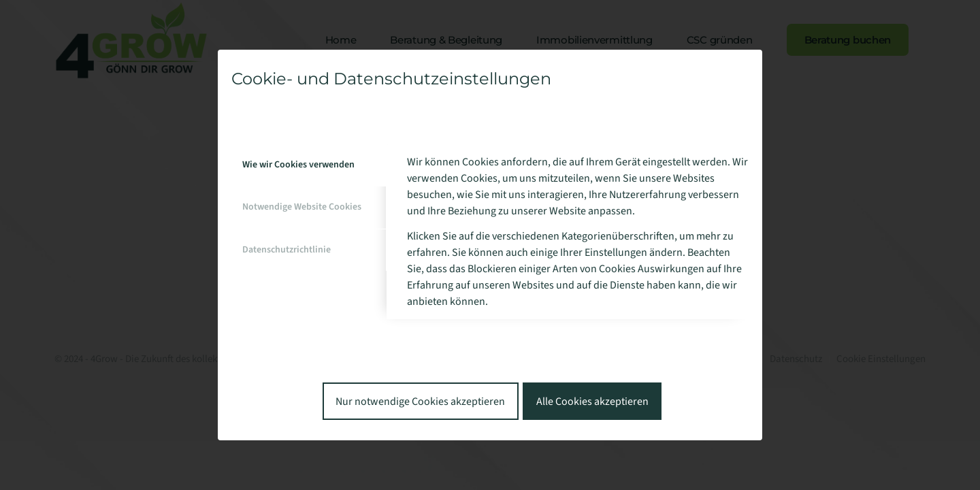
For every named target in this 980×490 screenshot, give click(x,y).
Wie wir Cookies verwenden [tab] (298, 165)
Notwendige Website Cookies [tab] (302, 207)
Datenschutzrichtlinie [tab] (287, 250)
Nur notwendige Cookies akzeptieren (420, 402)
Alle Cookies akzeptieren (592, 402)
